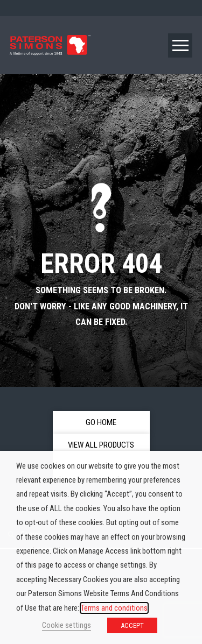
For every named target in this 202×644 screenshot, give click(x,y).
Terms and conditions (114, 608)
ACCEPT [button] (132, 625)
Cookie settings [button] (67, 625)
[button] (180, 45)
